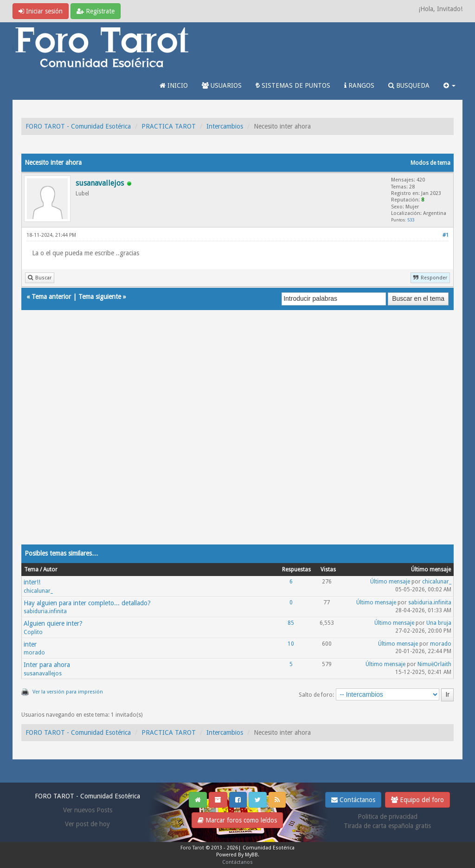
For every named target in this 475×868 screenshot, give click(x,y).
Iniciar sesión (41, 11)
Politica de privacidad (388, 816)
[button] (449, 85)
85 (291, 623)
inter (30, 644)
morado (34, 653)
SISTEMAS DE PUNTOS (293, 85)
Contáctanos (353, 800)
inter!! (32, 582)
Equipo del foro (417, 800)
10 (291, 644)
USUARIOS (222, 85)
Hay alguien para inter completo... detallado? (87, 603)
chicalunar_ (38, 591)
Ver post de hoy (87, 824)
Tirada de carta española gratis (387, 826)
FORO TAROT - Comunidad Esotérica (78, 126)
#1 (446, 235)
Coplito (33, 632)
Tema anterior (51, 297)
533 (411, 220)
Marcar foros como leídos (237, 820)
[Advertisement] (237, 436)
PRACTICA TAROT (169, 126)
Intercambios (225, 126)
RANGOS (359, 85)
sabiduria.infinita (45, 611)
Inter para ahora (47, 665)
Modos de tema (430, 163)
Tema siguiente (100, 297)
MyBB (251, 855)
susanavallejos (43, 674)
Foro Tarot (192, 848)
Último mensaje (390, 582)
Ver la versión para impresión (68, 692)
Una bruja (439, 623)
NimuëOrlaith (434, 664)
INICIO (174, 85)
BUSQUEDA (409, 85)
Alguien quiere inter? (53, 623)
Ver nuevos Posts (88, 810)
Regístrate (96, 11)
